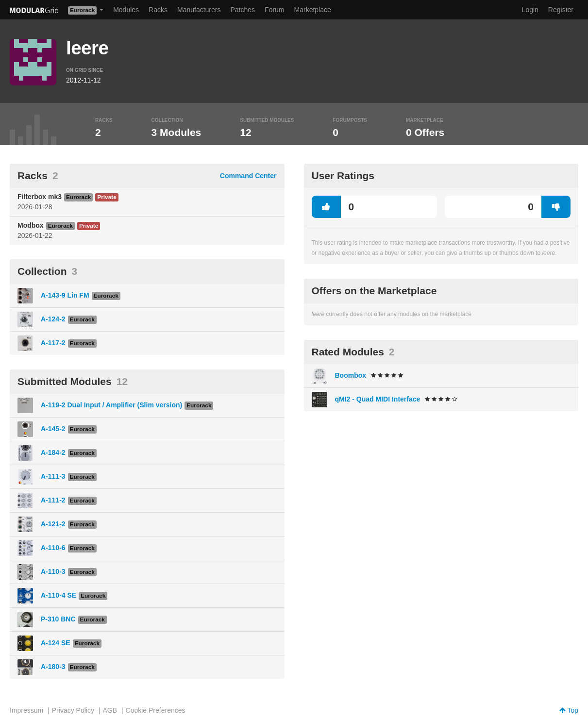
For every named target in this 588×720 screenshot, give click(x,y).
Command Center (248, 176)
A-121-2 (53, 524)
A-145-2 (53, 429)
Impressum (26, 710)
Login (530, 10)
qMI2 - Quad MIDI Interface (378, 399)
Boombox (351, 375)
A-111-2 (53, 500)
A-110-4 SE (59, 595)
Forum (274, 10)
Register (561, 10)
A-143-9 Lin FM (65, 295)
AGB (110, 710)
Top (569, 710)
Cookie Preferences (156, 710)
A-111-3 (53, 476)
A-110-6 (53, 548)
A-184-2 (53, 452)
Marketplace (313, 10)
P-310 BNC (58, 619)
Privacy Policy (73, 710)
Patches (243, 10)
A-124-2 (53, 319)
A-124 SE (56, 643)
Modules (126, 10)
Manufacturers (199, 10)
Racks (158, 10)
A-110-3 (53, 571)
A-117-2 (53, 343)
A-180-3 (53, 667)
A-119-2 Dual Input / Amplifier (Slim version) (111, 405)
